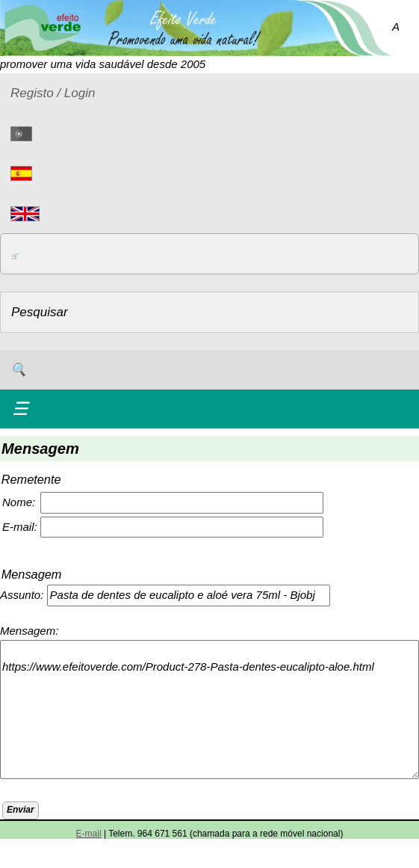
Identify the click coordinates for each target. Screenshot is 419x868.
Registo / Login (53, 93)
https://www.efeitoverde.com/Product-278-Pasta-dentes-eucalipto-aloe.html (209, 710)
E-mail (89, 834)
